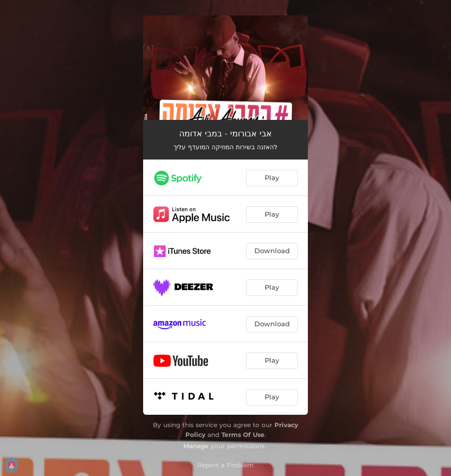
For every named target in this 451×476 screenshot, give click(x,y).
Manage (196, 446)
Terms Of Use (243, 435)
